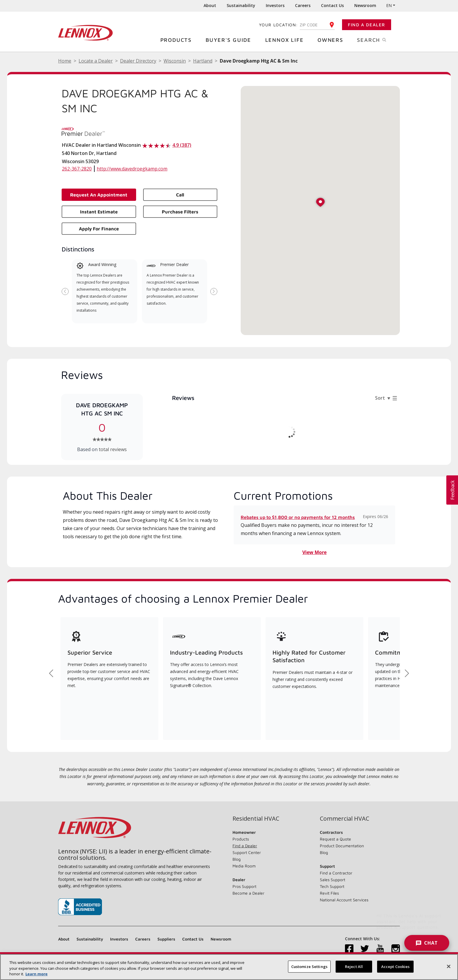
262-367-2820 (77, 169)
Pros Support (244, 886)
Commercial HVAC (345, 819)
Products (178, 40)
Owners (333, 40)
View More (314, 552)
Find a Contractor (336, 873)
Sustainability (241, 5)
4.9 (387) (182, 145)
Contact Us (332, 5)
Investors (275, 5)
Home (65, 61)
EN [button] (389, 5)
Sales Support (333, 880)
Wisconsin (175, 61)
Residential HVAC (256, 819)
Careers (303, 5)
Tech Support (332, 886)
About (210, 5)
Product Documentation (342, 846)
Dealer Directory (138, 61)
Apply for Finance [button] (99, 229)
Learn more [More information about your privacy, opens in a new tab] (37, 974)
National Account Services (344, 900)
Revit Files (329, 893)
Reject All (354, 966)
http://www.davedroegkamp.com (132, 169)
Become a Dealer (248, 893)
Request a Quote (335, 839)
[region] (229, 967)
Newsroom (365, 5)
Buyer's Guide (231, 40)
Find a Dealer (367, 25)
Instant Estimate (99, 212)
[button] (320, 203)
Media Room (244, 866)
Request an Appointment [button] (99, 195)
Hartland (203, 61)
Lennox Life (287, 40)
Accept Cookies (395, 966)
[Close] (449, 966)
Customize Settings (309, 966)
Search (378, 39)
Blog (237, 859)
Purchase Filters (180, 212)
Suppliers (166, 939)
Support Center (247, 852)
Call (180, 195)
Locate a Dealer (96, 61)
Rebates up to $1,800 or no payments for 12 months (298, 517)
